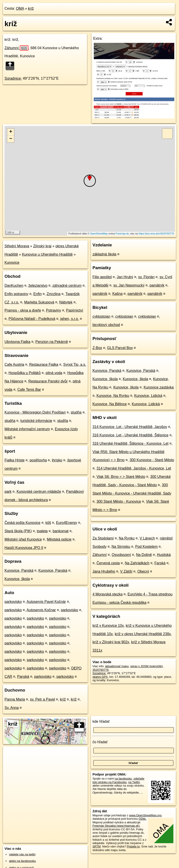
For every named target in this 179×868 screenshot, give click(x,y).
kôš (48, 523)
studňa (76, 412)
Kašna (117, 294)
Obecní (143, 571)
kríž (31, 8)
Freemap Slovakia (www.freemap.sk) (116, 826)
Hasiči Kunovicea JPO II (24, 548)
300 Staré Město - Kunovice (119, 501)
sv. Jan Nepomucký (129, 285)
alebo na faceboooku (22, 861)
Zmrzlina (54, 294)
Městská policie (59, 539)
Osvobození (121, 555)
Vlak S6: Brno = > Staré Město (121, 477)
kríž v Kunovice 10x (108, 626)
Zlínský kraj (42, 246)
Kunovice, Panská (19, 571)
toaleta (42, 531)
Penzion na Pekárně (52, 342)
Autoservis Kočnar (41, 610)
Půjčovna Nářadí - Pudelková (32, 319)
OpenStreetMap (99, 234)
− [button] (11, 139)
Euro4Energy (67, 523)
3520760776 (100, 670)
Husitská (164, 555)
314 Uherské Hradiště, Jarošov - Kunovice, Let (134, 468)
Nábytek (66, 302)
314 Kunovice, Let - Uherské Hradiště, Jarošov (130, 427)
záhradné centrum (67, 286)
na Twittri (134, 782)
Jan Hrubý (125, 277)
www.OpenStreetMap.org (145, 815)
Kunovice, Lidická (148, 396)
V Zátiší (126, 571)
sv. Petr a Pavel (42, 699)
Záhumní (16, 48)
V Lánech (147, 538)
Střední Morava (17, 246)
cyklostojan (101, 316)
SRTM (96, 846)
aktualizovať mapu (117, 666)
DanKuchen (14, 286)
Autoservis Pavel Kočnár (46, 602)
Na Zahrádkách (137, 563)
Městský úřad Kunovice (23, 539)
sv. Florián (146, 277)
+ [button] (11, 132)
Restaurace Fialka (44, 365)
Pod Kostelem (147, 547)
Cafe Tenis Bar (29, 390)
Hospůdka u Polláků (25, 373)
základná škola (104, 254)
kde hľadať (101, 721)
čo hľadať (100, 742)
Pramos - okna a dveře (23, 310)
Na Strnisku (121, 547)
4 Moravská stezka (107, 594)
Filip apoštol (102, 277)
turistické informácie (36, 421)
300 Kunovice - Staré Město (152, 460)
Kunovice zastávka (159, 387)
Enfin (37, 294)
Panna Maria (15, 699)
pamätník (157, 285)
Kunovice (12, 263)
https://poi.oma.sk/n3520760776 (156, 234)
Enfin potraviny (16, 294)
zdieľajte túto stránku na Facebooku (118, 780)
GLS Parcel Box (120, 348)
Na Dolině (144, 555)
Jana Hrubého (104, 571)
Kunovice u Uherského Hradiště (47, 254)
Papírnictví (75, 310)
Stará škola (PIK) (18, 531)
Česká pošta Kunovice (22, 523)
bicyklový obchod (106, 325)
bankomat (60, 531)
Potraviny (54, 310)
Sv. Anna (12, 708)
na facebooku (123, 779)
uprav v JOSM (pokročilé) (147, 666)
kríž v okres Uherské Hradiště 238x (143, 634)
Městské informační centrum (27, 429)
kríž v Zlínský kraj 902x (111, 642)
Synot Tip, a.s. (75, 365)
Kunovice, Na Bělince (110, 404)
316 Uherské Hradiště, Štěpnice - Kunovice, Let (130, 443)
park (8, 492)
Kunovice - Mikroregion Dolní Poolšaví (35, 412)
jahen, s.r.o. (70, 319)
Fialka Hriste (15, 460)
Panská (23, 677)
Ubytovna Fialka (17, 342)
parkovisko (13, 602)
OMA (20, 8)
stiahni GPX (100, 677)
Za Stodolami (103, 538)
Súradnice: (13, 78)
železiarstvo (38, 286)
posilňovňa (38, 460)
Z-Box (97, 348)
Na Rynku (127, 538)
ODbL (142, 819)
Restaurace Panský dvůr (48, 381)
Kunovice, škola (17, 579)
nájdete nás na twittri (22, 854)
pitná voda (54, 373)
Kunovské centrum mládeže (39, 492)
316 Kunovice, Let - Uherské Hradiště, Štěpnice (130, 435)
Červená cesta (108, 563)
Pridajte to (133, 846)
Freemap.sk (122, 234)
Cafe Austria (14, 365)
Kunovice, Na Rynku (113, 396)
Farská (160, 563)
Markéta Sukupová (39, 302)
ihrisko (57, 460)
